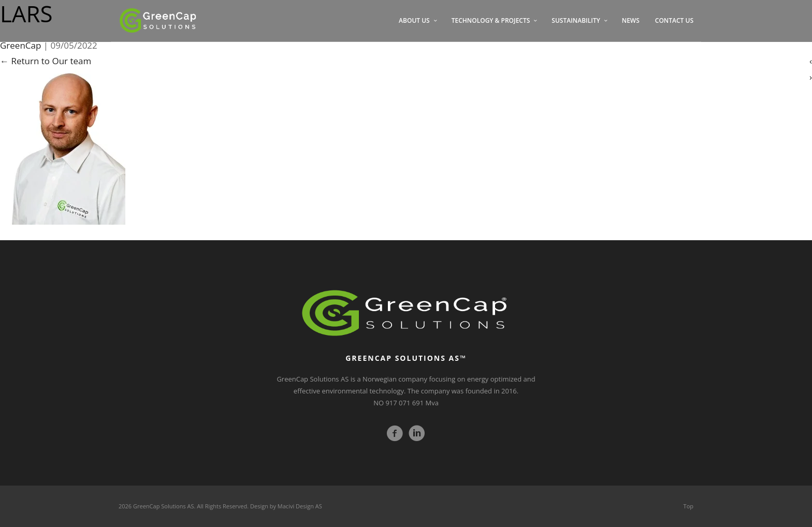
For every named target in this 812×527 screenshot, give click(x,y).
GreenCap (20, 45)
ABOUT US (414, 20)
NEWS (631, 20)
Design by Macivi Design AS (286, 506)
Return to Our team (46, 61)
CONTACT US (674, 20)
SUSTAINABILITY (576, 20)
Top (688, 506)
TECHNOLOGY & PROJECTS (491, 20)
